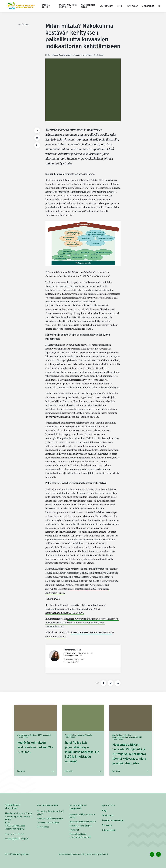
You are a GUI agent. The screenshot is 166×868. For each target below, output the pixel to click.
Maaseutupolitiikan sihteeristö (83, 822)
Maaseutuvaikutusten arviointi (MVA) (50, 813)
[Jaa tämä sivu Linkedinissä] (118, 683)
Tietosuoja (107, 825)
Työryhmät (74, 830)
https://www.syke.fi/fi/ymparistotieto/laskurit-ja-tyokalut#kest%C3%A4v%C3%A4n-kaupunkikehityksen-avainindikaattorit (82, 623)
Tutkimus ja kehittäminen (82, 55)
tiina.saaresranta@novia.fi (74, 660)
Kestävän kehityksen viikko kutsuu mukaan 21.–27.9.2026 (35, 747)
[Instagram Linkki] (158, 854)
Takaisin (23, 24)
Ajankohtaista (106, 6)
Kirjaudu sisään (109, 830)
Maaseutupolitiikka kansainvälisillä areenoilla (80, 836)
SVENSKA (46, 5)
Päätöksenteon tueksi (88, 6)
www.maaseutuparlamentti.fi (71, 854)
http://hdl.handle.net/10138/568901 (65, 613)
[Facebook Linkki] (152, 854)
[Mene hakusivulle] (160, 6)
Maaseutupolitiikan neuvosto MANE (82, 816)
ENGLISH (46, 7)
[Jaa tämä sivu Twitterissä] (111, 683)
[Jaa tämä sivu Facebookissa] (103, 683)
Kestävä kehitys (65, 55)
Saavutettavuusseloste (113, 820)
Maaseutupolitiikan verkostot (50, 819)
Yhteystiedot (148, 6)
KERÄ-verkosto (52, 55)
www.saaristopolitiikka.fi (97, 854)
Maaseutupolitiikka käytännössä (68, 6)
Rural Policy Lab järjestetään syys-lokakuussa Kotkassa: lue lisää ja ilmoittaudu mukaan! (82, 752)
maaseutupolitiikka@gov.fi (17, 839)
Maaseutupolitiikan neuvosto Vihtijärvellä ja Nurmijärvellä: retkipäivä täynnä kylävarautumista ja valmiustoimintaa (129, 754)
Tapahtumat (132, 6)
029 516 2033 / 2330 (15, 835)
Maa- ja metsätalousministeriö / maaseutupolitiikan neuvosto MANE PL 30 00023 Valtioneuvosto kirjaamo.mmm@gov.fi (19, 821)
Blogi (120, 6)
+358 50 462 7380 (71, 662)
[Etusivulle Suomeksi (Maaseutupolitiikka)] (21, 6)
